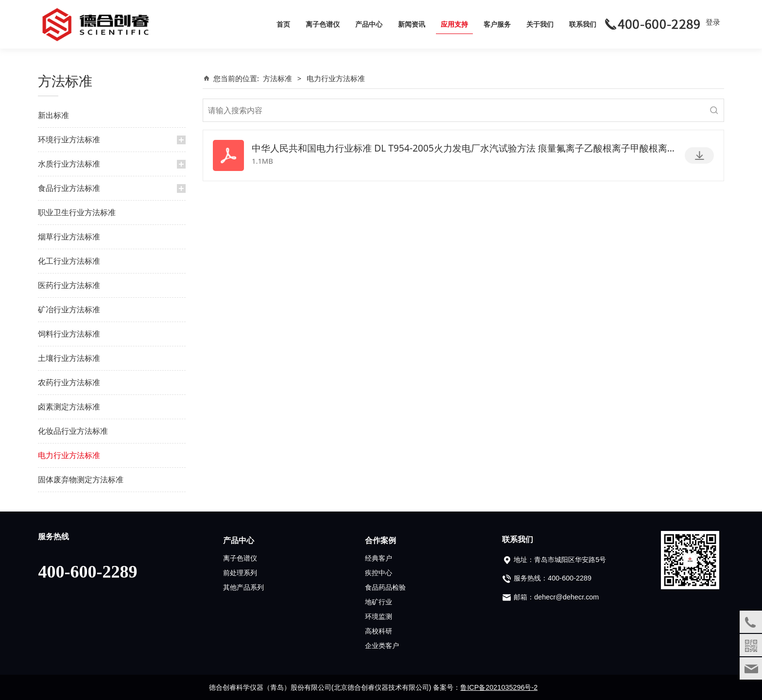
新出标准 (53, 115)
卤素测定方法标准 (69, 407)
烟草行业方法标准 (69, 237)
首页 (283, 24)
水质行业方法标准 (69, 164)
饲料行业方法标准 (69, 334)
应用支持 (454, 24)
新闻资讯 (412, 24)
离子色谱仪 (323, 24)
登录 (713, 22)
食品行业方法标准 (69, 188)
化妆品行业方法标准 (73, 431)
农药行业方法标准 (69, 382)
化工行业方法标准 (69, 261)
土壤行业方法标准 (69, 358)
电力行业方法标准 (69, 455)
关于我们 (540, 24)
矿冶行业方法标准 (69, 309)
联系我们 (583, 24)
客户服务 (497, 24)
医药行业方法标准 (69, 285)
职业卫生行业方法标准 (77, 212)
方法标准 (277, 78)
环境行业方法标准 (69, 139)
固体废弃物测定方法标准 (81, 479)
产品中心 (369, 24)
